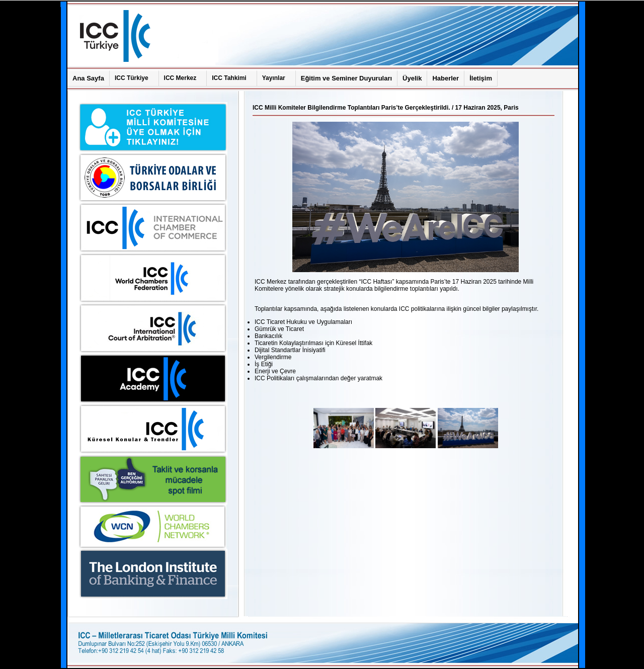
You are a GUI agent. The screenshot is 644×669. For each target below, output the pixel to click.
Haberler (446, 78)
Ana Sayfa (88, 78)
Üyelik (412, 78)
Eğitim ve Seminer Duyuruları (346, 78)
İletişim (481, 78)
